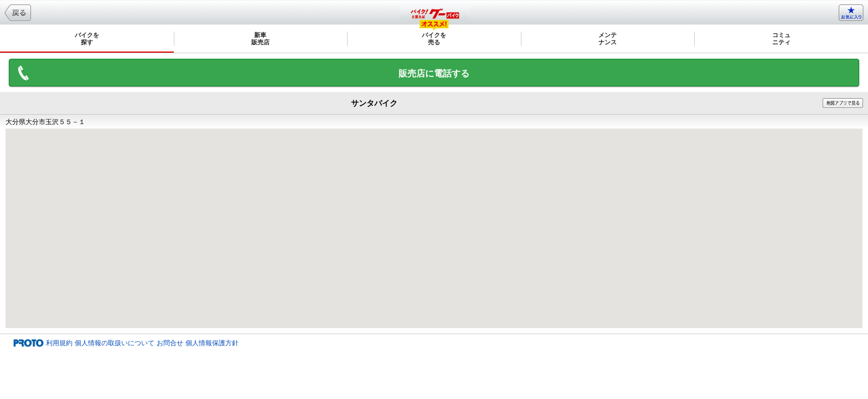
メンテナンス (608, 39)
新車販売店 (260, 39)
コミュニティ (781, 39)
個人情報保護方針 (212, 343)
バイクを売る (434, 39)
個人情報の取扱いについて (115, 343)
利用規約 (59, 343)
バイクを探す (87, 39)
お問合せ (170, 343)
